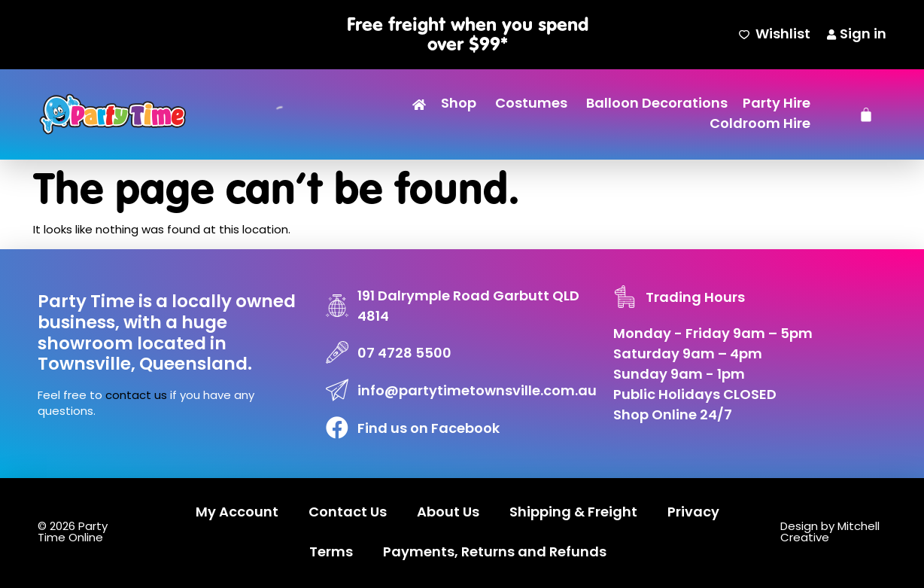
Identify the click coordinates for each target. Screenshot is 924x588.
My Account (237, 513)
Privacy (693, 513)
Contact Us (348, 513)
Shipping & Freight (573, 513)
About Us (448, 513)
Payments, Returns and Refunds (495, 553)
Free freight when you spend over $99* (468, 34)
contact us (136, 396)
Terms (331, 553)
